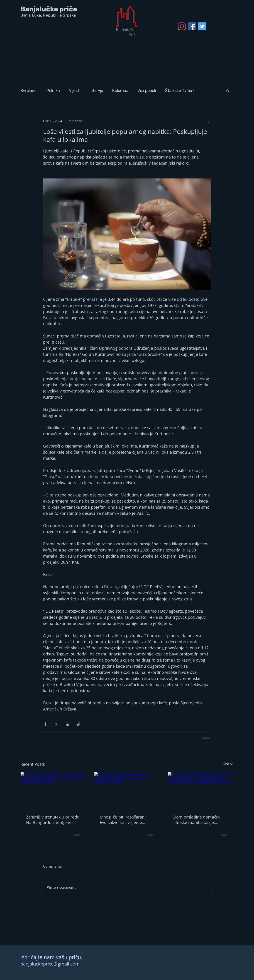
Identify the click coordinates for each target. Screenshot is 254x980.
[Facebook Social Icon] (192, 26)
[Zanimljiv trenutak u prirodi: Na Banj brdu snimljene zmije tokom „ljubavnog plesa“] (53, 790)
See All (228, 764)
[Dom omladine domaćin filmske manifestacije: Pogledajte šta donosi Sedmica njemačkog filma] (201, 790)
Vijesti (75, 90)
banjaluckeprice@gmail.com (50, 964)
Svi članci (29, 90)
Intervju (96, 90)
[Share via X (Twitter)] (56, 724)
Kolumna (120, 90)
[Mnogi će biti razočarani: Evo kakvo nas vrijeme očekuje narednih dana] (127, 790)
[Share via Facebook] (45, 724)
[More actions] (208, 121)
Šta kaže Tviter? (180, 90)
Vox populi (147, 90)
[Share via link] (79, 724)
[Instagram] (182, 26)
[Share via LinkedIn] (67, 724)
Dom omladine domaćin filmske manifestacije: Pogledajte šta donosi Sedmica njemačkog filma (198, 820)
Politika (53, 90)
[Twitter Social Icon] (202, 26)
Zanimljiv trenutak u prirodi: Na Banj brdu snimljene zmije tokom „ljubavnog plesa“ (53, 820)
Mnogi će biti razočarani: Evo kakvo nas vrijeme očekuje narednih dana (123, 820)
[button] (228, 91)
